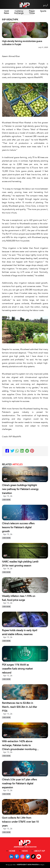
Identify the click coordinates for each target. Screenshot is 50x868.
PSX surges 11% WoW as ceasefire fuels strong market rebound (17, 669)
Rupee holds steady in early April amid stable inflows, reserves (20, 632)
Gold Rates (6, 12)
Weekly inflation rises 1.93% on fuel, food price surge (19, 598)
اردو (46, 5)
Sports (43, 11)
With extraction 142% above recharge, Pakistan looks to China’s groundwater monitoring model (19, 746)
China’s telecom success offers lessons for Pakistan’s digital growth (18, 527)
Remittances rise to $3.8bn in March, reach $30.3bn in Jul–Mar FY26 (19, 707)
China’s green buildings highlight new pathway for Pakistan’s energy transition (20, 489)
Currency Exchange (19, 12)
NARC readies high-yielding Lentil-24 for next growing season (20, 564)
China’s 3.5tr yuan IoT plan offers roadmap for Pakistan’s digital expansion (19, 784)
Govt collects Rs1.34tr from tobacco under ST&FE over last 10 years (20, 822)
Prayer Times (32, 12)
